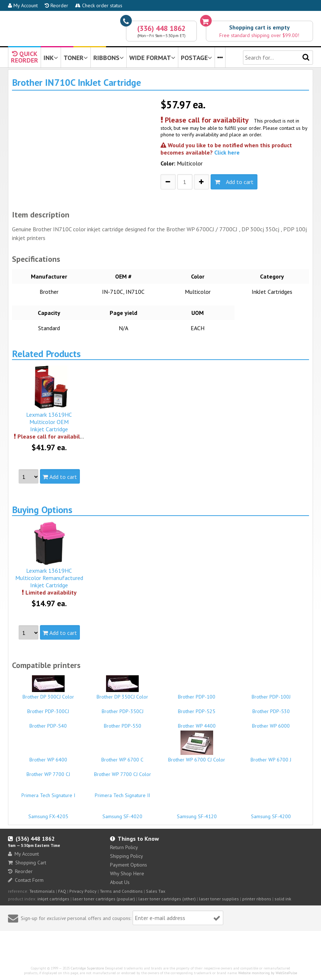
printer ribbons (257, 899)
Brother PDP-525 (197, 708)
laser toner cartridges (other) (167, 899)
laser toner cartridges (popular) (104, 899)
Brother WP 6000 (271, 723)
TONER (76, 58)
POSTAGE (196, 58)
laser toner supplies (219, 899)
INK (51, 58)
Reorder (56, 5)
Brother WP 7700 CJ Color (123, 771)
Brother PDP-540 (48, 723)
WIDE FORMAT (152, 58)
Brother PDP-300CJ (48, 708)
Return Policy (124, 847)
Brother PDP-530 (271, 708)
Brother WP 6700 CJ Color (197, 747)
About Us (120, 882)
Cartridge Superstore (87, 968)
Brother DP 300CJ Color (48, 688)
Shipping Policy (127, 856)
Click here (227, 152)
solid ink (283, 899)
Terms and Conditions (121, 891)
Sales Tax (156, 891)
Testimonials (42, 891)
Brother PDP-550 (123, 723)
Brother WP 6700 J (271, 756)
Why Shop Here (127, 873)
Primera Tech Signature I (48, 792)
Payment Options (129, 865)
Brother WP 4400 (197, 723)
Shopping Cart (27, 863)
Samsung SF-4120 (197, 813)
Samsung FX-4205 (48, 813)
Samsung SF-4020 (123, 813)
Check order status (99, 5)
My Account (23, 5)
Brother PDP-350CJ (123, 708)
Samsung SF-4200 (271, 813)
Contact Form (26, 880)
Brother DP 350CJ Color (123, 688)
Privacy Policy (83, 891)
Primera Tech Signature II (123, 792)
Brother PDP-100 (197, 693)
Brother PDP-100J (271, 693)
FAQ (62, 891)
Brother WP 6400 (48, 756)
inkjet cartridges (53, 899)
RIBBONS (109, 58)
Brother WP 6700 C (123, 756)
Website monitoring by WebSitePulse (268, 973)
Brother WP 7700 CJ (48, 771)
